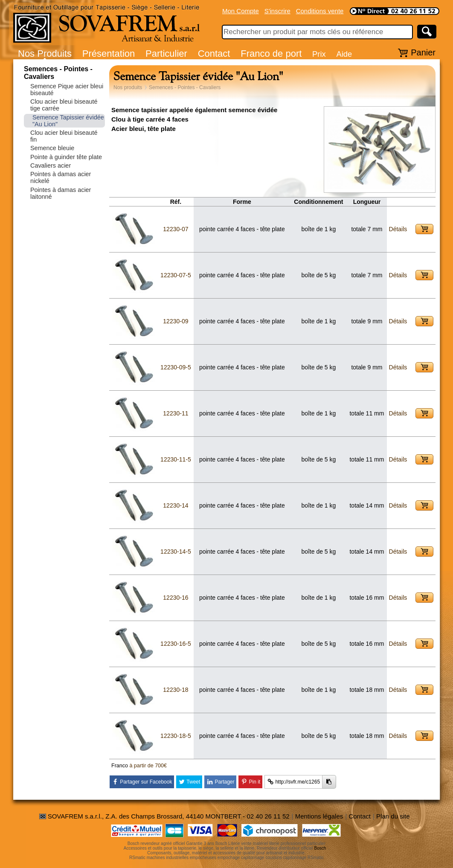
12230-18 (176, 690)
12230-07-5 (176, 275)
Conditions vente (320, 11)
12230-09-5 (176, 367)
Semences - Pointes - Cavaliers (185, 87)
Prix (319, 54)
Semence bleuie (52, 148)
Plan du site (393, 816)
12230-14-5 (176, 552)
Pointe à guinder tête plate (66, 157)
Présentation (109, 54)
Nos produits (128, 87)
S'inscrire (277, 11)
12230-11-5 (176, 459)
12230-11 (176, 413)
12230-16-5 (176, 644)
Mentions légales (319, 816)
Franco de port (271, 54)
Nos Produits (45, 54)
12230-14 (176, 505)
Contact (214, 54)
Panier (423, 52)
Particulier (166, 54)
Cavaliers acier (51, 165)
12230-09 (176, 321)
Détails (398, 229)
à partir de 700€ (148, 766)
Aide (344, 54)
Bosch (320, 848)
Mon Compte (241, 11)
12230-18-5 (176, 736)
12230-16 (176, 598)
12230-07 (176, 229)
